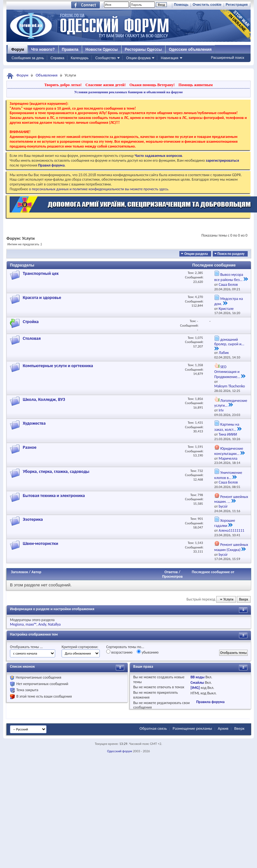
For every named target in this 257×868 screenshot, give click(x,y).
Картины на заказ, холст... (227, 427)
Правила (70, 50)
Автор (36, 572)
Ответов (171, 572)
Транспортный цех (41, 273)
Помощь (181, 5)
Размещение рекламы (192, 728)
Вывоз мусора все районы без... (229, 277)
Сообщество (106, 58)
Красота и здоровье (42, 298)
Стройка (31, 322)
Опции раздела (196, 254)
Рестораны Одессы (143, 50)
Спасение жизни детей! (105, 85)
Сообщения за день (28, 58)
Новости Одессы (101, 50)
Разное (30, 447)
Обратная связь (153, 728)
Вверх (244, 599)
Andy (42, 624)
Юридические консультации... (229, 451)
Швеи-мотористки (40, 543)
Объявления (47, 75)
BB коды (198, 677)
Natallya (54, 624)
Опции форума (138, 58)
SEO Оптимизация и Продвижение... (227, 372)
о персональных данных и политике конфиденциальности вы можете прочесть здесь (99, 189)
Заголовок (19, 572)
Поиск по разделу (231, 254)
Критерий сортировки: (80, 647)
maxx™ (31, 624)
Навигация (169, 58)
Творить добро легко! (63, 85)
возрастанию (119, 652)
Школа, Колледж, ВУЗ (44, 399)
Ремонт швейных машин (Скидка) (231, 547)
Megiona (17, 624)
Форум (18, 50)
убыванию (148, 652)
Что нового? (43, 50)
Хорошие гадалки (225, 523)
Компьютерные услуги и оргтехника (58, 366)
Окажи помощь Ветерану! (152, 85)
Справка (57, 58)
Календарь (80, 58)
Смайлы (197, 683)
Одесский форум (120, 751)
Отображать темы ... (26, 647)
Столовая (32, 338)
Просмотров (172, 576)
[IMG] (195, 688)
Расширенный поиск (227, 58)
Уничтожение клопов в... (228, 475)
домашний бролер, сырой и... (229, 342)
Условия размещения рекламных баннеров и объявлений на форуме (128, 92)
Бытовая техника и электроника (54, 496)
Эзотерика (33, 519)
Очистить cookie (207, 5)
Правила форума (210, 702)
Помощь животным (196, 85)
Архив (223, 728)
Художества (34, 423)
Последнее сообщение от (213, 572)
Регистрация (237, 5)
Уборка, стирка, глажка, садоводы (56, 471)
